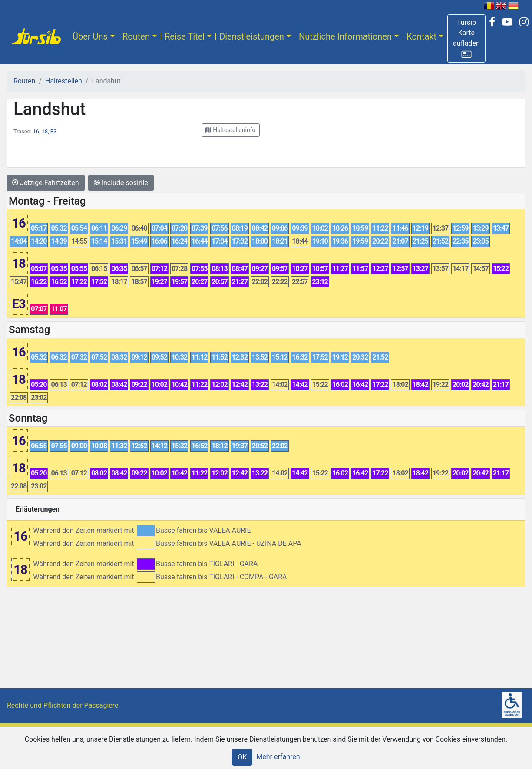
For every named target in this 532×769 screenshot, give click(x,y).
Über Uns (90, 36)
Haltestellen (64, 81)
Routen (136, 36)
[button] (466, 38)
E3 (53, 131)
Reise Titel (185, 36)
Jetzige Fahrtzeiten (46, 183)
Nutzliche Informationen (345, 36)
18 (45, 131)
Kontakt (421, 36)
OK (242, 757)
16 (36, 131)
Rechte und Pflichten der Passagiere (63, 705)
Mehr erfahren (278, 757)
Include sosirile (121, 183)
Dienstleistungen (252, 36)
